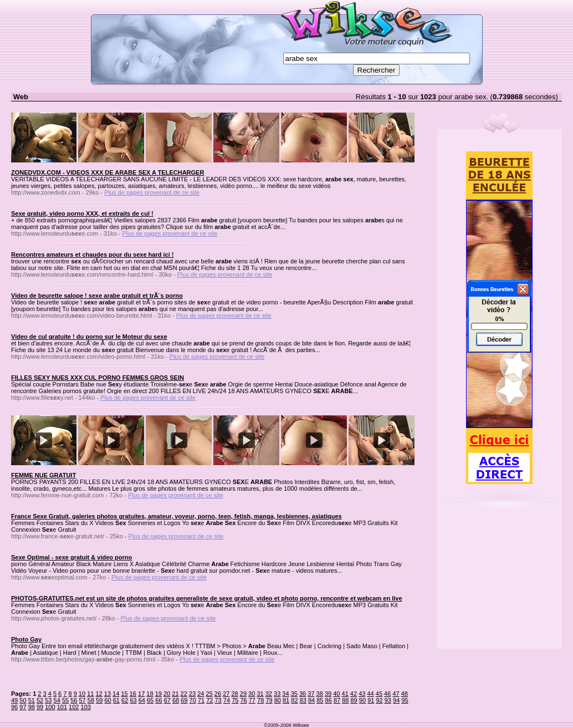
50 (23, 700)
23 (192, 694)
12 (99, 694)
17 (141, 694)
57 (83, 700)
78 (260, 700)
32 (269, 694)
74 (227, 700)
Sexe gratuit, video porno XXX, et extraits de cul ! (82, 213)
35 (294, 694)
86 (329, 700)
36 (303, 694)
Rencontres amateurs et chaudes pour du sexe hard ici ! (92, 254)
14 (116, 694)
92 (379, 700)
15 (124, 694)
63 (133, 700)
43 (362, 694)
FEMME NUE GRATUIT (44, 475)
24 (201, 694)
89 (354, 700)
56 (74, 700)
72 (209, 700)
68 (176, 700)
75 (235, 700)
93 (388, 700)
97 (23, 707)
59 (99, 700)
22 (184, 694)
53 (48, 700)
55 (65, 700)
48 (405, 694)
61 (116, 700)
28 (234, 694)
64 (142, 700)
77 (252, 700)
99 (40, 707)
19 (158, 694)
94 (396, 700)
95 (405, 700)
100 (50, 707)
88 (345, 700)
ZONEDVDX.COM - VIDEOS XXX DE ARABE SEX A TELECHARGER (108, 172)
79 (269, 700)
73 (218, 700)
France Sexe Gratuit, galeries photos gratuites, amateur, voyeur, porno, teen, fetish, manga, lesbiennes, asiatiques (176, 516)
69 (184, 700)
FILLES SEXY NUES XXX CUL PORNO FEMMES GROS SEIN (98, 378)
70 (193, 700)
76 (243, 700)
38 (320, 694)
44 (370, 694)
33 (277, 694)
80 (278, 700)
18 (150, 694)
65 (150, 700)
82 (294, 700)
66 (158, 700)
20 (167, 694)
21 (175, 694)
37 (311, 694)
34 (285, 694)
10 (82, 694)
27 (226, 694)
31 (260, 694)
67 (167, 700)
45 (379, 694)
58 (91, 700)
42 (354, 694)
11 (90, 694)
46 (387, 694)
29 (243, 694)
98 (32, 707)
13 (108, 694)
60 (108, 700)
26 (218, 694)
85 (320, 700)
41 (345, 694)
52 (40, 700)
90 (362, 700)
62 (125, 700)
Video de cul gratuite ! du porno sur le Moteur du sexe (89, 337)
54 (57, 700)
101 (62, 707)
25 (209, 694)
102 (74, 707)
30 (252, 694)
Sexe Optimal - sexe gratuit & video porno (71, 557)
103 (86, 707)
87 (337, 700)
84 (311, 700)
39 (328, 694)
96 (14, 707)
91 (371, 700)
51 (32, 700)
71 (201, 700)
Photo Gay (26, 639)
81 (286, 700)
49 (14, 700)
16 (133, 694)
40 (336, 694)
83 (303, 700)
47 (396, 694)
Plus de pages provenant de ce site (152, 192)
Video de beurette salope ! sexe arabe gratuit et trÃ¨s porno (97, 296)
